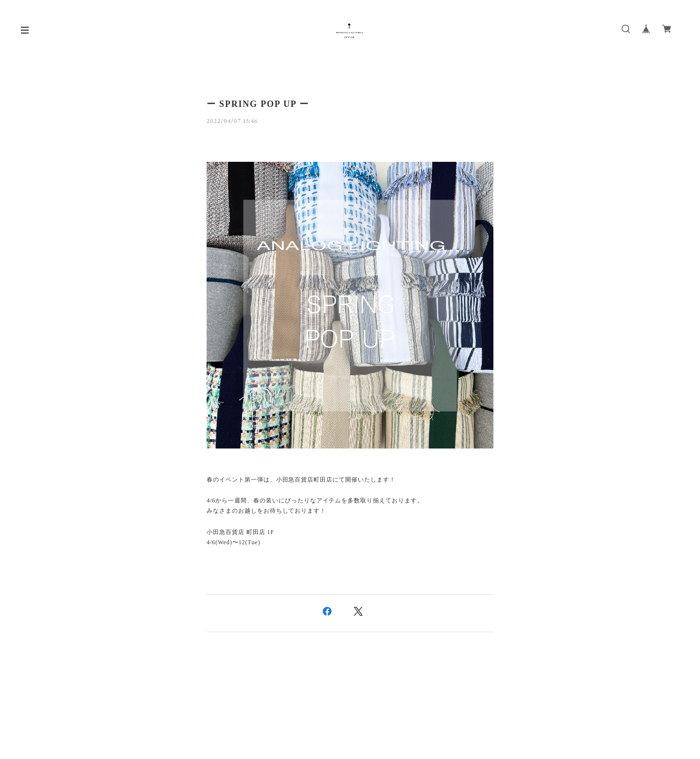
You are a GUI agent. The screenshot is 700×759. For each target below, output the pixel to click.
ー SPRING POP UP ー (258, 104)
